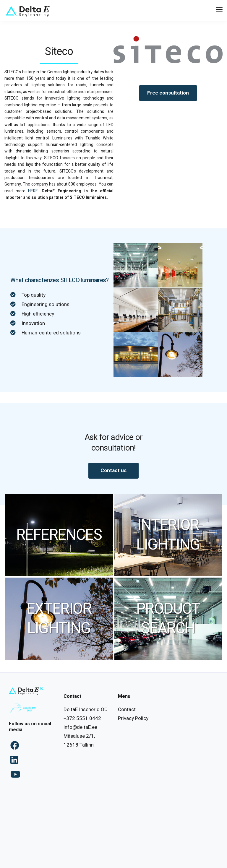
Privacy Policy (133, 718)
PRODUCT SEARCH (168, 619)
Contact (127, 709)
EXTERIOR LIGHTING (59, 619)
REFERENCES (59, 535)
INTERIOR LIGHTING (168, 535)
